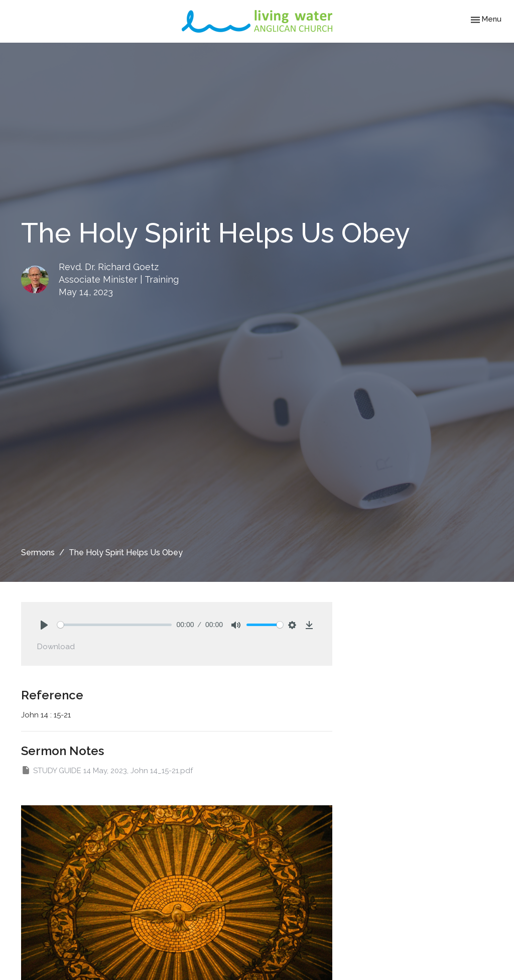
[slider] (114, 625)
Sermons (38, 553)
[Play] (44, 625)
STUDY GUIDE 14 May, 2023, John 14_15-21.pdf (107, 770)
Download (56, 647)
